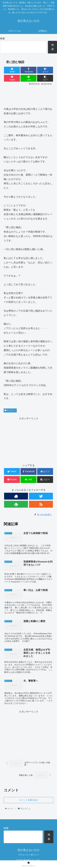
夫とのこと (10, 410)
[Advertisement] (28, 95)
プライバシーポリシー (29, 855)
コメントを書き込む (29, 800)
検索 (2, 38)
